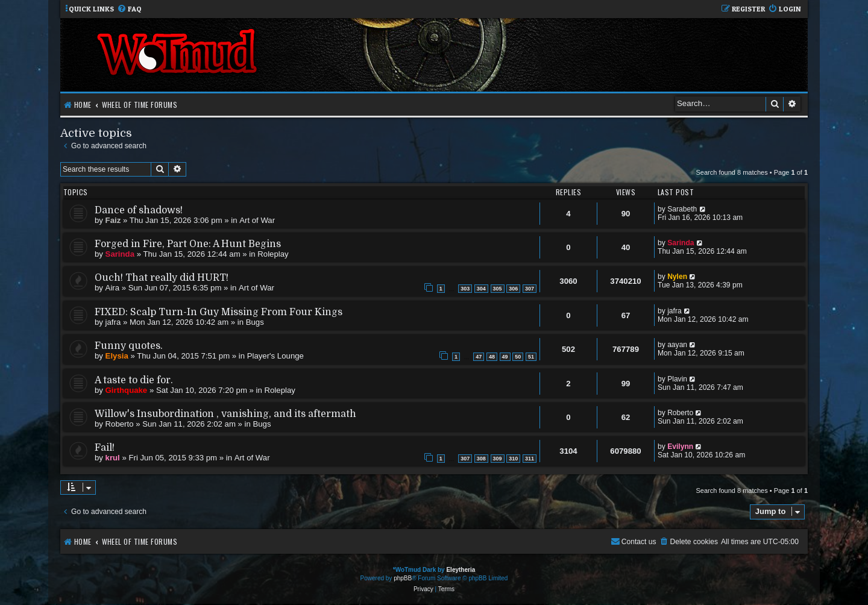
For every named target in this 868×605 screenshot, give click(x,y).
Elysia (117, 356)
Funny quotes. (129, 346)
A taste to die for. (134, 380)
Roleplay (273, 254)
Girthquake (127, 390)
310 (513, 459)
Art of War (257, 220)
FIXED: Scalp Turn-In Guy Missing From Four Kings (219, 312)
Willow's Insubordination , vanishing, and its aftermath (225, 414)
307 (530, 289)
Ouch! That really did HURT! (162, 278)
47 (479, 357)
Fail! (105, 448)
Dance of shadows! (139, 210)
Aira (112, 288)
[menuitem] (129, 9)
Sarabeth (682, 209)
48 (492, 357)
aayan (677, 345)
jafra (113, 322)
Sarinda (120, 254)
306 (513, 289)
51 (531, 357)
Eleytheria (461, 570)
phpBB (403, 578)
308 (481, 459)
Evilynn (680, 447)
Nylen (677, 277)
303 (465, 289)
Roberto (120, 424)
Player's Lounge (275, 356)
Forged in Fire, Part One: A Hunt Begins (188, 244)
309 (498, 459)
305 (498, 289)
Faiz (113, 220)
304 (481, 289)
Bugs (255, 322)
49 (505, 357)
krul (113, 458)
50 (518, 357)
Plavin (677, 379)
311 (530, 459)
